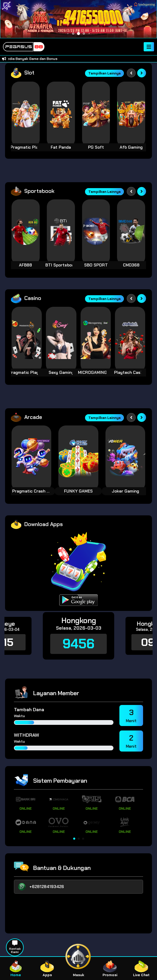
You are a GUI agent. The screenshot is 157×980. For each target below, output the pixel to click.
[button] (74, 839)
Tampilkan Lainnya (104, 73)
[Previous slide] (131, 73)
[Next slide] (142, 73)
